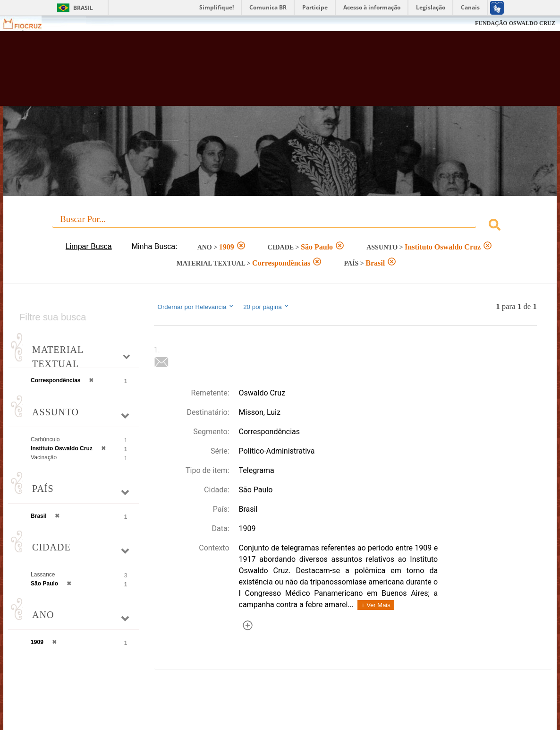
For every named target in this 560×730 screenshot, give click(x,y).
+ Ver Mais (376, 605)
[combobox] (280, 226)
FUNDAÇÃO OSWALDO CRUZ (515, 23)
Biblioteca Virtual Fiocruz (247, 73)
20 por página (267, 307)
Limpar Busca (89, 246)
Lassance (43, 575)
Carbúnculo (45, 439)
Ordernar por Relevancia (196, 307)
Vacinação (44, 457)
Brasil (83, 8)
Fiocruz (28, 23)
